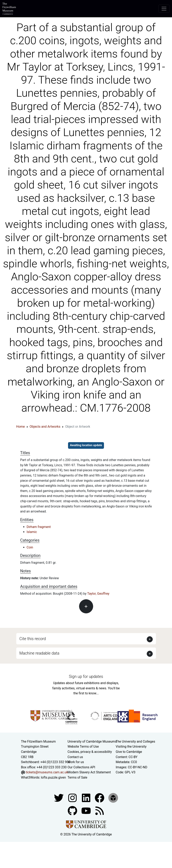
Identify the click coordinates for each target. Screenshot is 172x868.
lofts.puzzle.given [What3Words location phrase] (53, 777)
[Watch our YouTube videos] (87, 810)
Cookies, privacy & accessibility (90, 752)
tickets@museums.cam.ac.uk (47, 772)
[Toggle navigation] (164, 9)
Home (21, 427)
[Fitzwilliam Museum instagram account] (73, 798)
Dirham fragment (39, 527)
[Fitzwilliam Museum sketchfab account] (113, 798)
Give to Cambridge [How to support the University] (129, 752)
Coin (30, 547)
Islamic (32, 532)
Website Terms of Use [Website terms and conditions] (83, 747)
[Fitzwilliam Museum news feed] (100, 810)
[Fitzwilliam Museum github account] (73, 810)
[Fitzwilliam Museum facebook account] (87, 798)
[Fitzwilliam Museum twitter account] (59, 798)
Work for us (76, 762)
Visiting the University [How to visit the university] (131, 747)
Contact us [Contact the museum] (75, 757)
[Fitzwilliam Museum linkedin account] (100, 798)
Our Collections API (81, 767)
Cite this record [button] (33, 639)
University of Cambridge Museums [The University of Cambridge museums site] (92, 741)
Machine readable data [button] (39, 653)
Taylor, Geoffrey (98, 594)
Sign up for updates (86, 676)
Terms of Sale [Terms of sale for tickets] (77, 777)
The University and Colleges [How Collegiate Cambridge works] (135, 741)
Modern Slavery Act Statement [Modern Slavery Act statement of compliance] (89, 772)
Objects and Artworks (45, 427)
